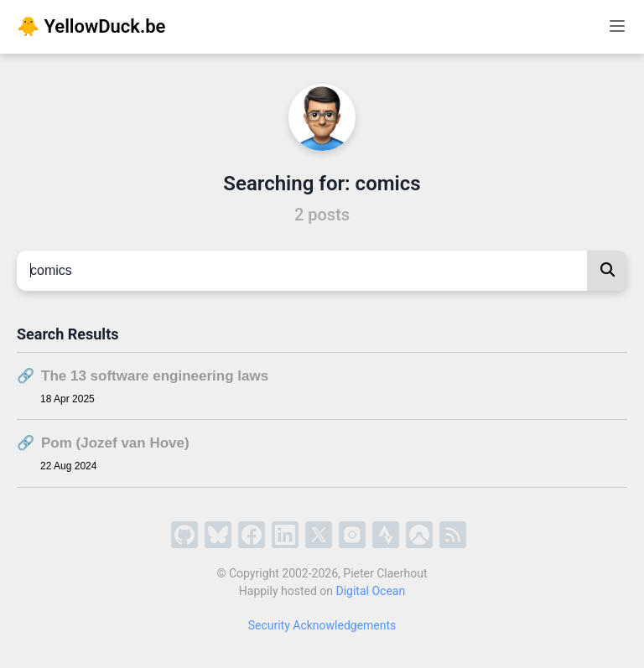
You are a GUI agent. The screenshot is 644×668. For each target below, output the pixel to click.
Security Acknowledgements (322, 625)
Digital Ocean (371, 591)
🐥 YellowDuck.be (91, 26)
